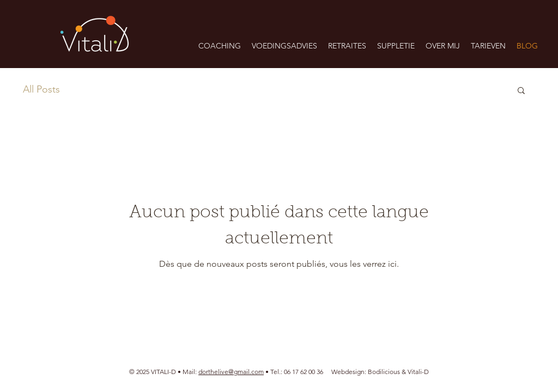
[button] (284, 46)
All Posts (41, 89)
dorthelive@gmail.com (231, 372)
